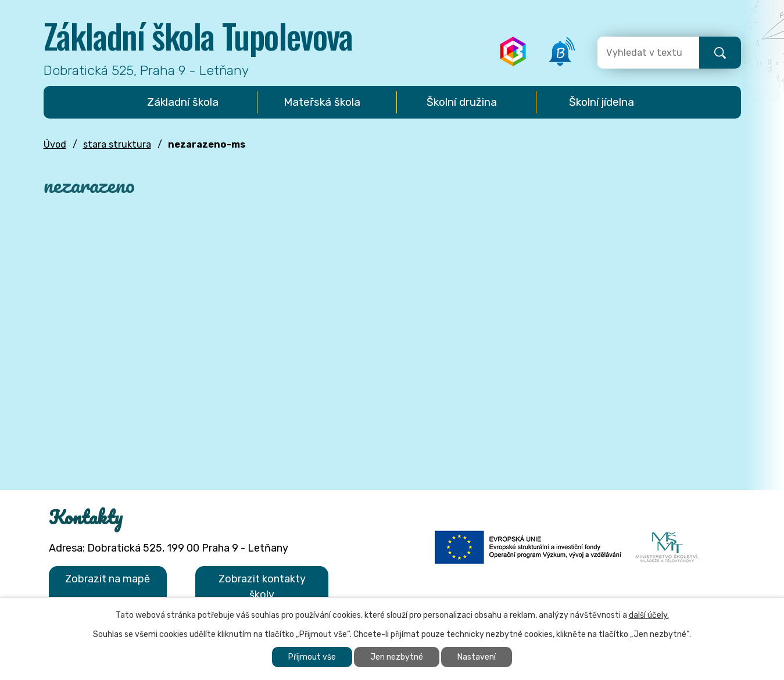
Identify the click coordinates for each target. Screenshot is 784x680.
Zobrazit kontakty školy (262, 587)
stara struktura (117, 144)
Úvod (55, 144)
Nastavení (477, 657)
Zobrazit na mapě (108, 579)
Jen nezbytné (397, 657)
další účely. (649, 615)
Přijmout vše (312, 657)
